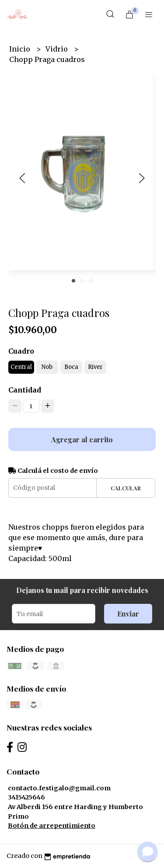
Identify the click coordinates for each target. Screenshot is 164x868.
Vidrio (58, 49)
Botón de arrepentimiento (52, 826)
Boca (71, 367)
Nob (47, 367)
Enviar (128, 614)
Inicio (21, 49)
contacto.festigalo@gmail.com (59, 788)
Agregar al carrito (82, 439)
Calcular (126, 488)
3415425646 (26, 797)
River (95, 367)
